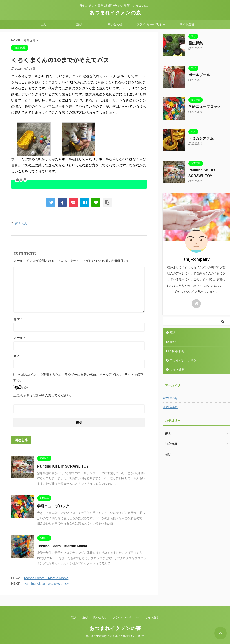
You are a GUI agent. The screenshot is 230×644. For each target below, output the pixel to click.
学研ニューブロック (53, 506)
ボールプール (199, 75)
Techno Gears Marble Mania (62, 546)
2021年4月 (170, 407)
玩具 (43, 24)
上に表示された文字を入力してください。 (43, 395)
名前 (18, 319)
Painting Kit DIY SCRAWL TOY (63, 466)
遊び (79, 24)
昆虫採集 (196, 43)
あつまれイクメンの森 (115, 13)
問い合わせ (115, 24)
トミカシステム (201, 138)
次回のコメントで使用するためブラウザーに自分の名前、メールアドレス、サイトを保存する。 (78, 377)
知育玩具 (21, 223)
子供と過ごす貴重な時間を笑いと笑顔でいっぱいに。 (115, 636)
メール (19, 338)
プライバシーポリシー (151, 24)
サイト (18, 356)
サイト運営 (187, 24)
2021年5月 (170, 398)
